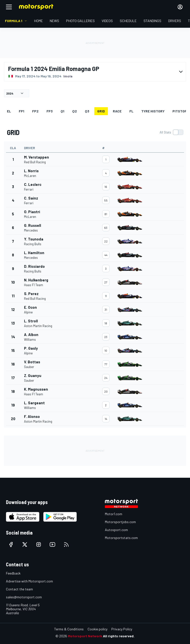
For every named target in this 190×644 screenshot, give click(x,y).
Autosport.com (116, 530)
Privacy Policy (122, 629)
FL (131, 111)
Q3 (87, 111)
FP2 (35, 111)
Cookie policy (97, 629)
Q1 (62, 111)
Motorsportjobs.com (120, 522)
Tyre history (153, 111)
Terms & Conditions (69, 629)
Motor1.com (114, 514)
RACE (117, 111)
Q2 (75, 111)
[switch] (171, 132)
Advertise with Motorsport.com (29, 581)
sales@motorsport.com (24, 597)
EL (9, 111)
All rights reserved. (119, 636)
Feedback (13, 573)
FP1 (22, 111)
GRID (101, 111)
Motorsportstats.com (121, 538)
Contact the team (19, 589)
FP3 (50, 111)
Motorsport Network (85, 636)
